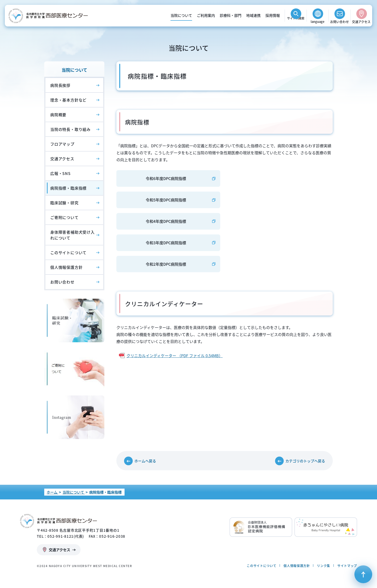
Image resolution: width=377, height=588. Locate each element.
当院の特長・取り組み (70, 129)
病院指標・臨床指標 (68, 188)
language (317, 22)
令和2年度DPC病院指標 (166, 264)
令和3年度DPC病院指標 (166, 243)
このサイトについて (68, 252)
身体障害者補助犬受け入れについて (72, 235)
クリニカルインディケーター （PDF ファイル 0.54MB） (175, 355)
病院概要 (58, 115)
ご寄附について (64, 217)
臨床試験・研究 (64, 203)
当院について (181, 15)
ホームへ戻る (145, 461)
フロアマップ (62, 144)
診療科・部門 (231, 15)
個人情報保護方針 (66, 267)
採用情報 (273, 15)
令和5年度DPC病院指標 (166, 200)
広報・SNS (60, 173)
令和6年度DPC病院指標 (166, 178)
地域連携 (253, 15)
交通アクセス (361, 22)
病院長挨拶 (60, 85)
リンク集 (324, 565)
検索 (296, 22)
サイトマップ (347, 565)
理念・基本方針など (68, 100)
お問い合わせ (339, 22)
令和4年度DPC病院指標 (166, 221)
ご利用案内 (206, 15)
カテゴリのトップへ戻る (305, 461)
